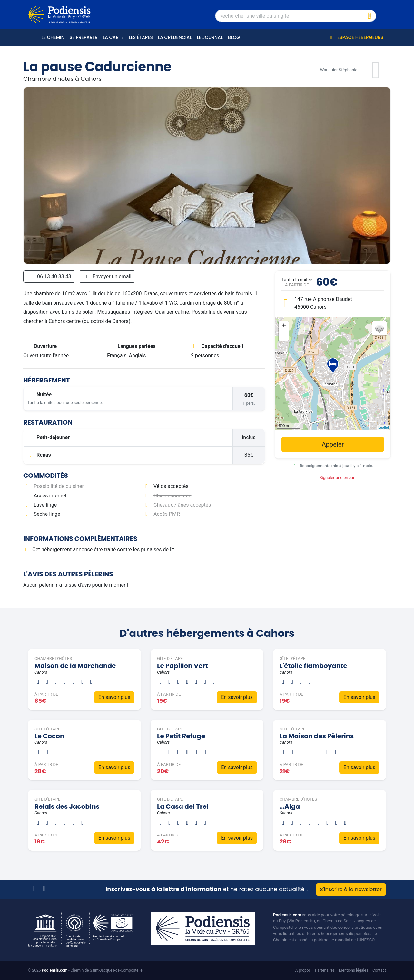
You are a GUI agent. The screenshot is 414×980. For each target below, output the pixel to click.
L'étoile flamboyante (313, 666)
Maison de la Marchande (75, 666)
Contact (379, 970)
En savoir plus (114, 697)
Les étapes (141, 37)
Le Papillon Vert (182, 666)
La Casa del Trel (183, 806)
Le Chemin (53, 37)
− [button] (284, 336)
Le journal (210, 37)
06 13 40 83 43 (49, 276)
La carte (113, 37)
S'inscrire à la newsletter (351, 889)
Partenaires (325, 970)
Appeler (333, 444)
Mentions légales (354, 970)
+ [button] (284, 326)
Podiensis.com (287, 915)
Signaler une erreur (333, 478)
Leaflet (384, 427)
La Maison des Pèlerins (317, 736)
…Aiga (290, 806)
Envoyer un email (107, 276)
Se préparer (84, 37)
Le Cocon (49, 736)
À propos (303, 970)
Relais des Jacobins (67, 806)
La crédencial (175, 37)
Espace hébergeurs (356, 37)
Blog (234, 37)
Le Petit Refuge (181, 736)
